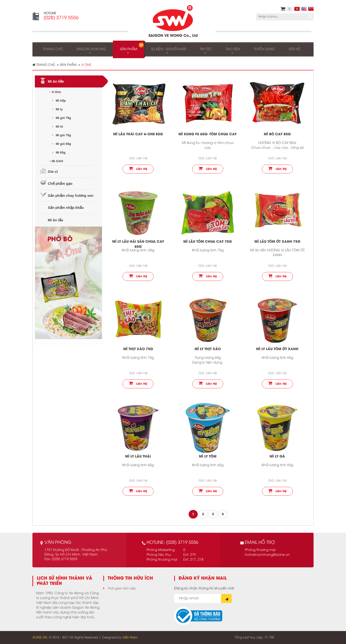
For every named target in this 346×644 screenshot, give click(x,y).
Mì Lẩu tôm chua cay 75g (208, 242)
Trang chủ (44, 65)
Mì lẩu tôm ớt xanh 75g (277, 242)
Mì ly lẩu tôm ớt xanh (277, 349)
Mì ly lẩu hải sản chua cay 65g (138, 244)
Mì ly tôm (208, 457)
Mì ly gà (277, 457)
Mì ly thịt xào (208, 349)
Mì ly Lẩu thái (138, 457)
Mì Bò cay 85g (277, 134)
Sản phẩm (68, 65)
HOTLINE (50, 13)
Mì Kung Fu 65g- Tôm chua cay (208, 134)
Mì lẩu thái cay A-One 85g (138, 134)
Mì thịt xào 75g (138, 349)
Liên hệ (138, 168)
